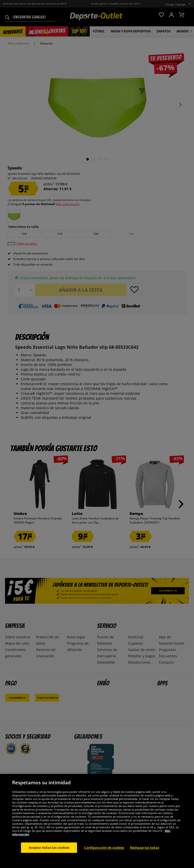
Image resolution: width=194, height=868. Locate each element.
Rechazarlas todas (145, 853)
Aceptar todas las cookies (49, 853)
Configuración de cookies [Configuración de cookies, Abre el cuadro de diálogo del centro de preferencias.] (104, 853)
